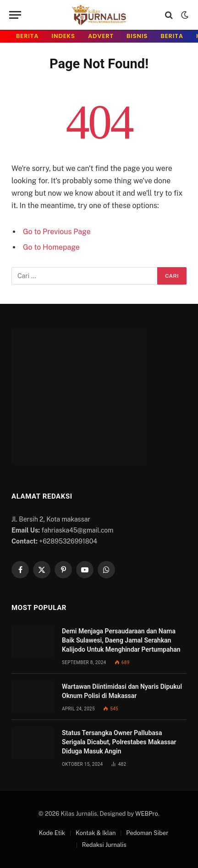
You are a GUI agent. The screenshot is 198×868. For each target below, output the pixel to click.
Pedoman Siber (147, 833)
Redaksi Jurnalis (104, 845)
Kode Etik (52, 833)
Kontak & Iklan (96, 833)
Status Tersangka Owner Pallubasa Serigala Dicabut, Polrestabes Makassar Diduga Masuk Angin (119, 742)
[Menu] (15, 15)
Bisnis (137, 36)
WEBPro (147, 814)
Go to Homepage (51, 247)
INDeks (63, 36)
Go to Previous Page (57, 232)
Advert (101, 36)
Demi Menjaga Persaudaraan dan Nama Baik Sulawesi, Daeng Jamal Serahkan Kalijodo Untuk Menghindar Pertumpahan (121, 640)
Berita (27, 36)
